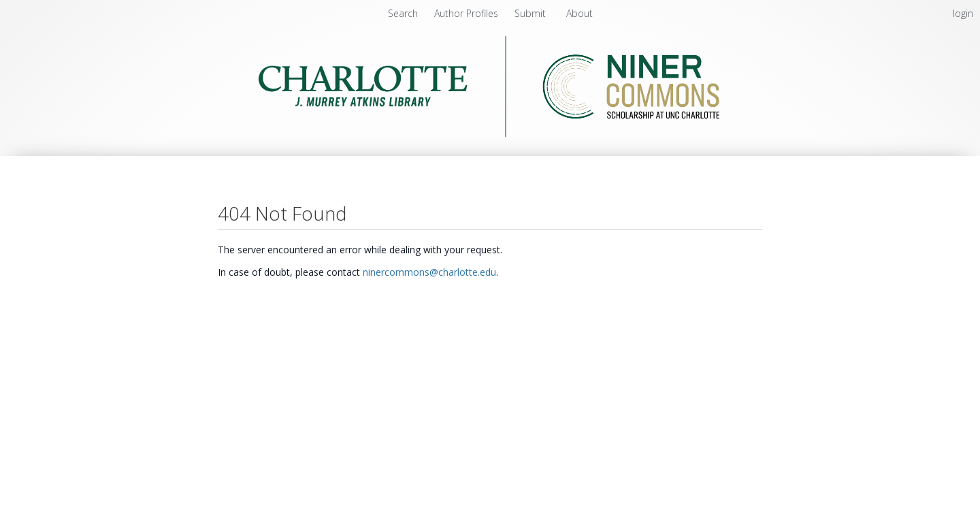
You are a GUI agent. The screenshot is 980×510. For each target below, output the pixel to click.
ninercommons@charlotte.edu (429, 272)
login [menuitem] (963, 13)
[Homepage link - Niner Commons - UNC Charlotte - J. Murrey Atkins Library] (490, 133)
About (579, 13)
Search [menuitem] (403, 13)
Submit (532, 13)
